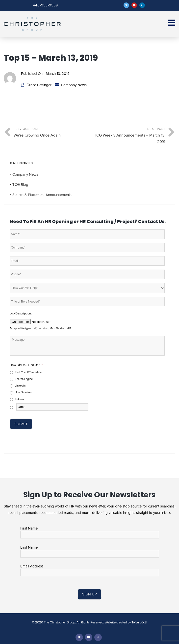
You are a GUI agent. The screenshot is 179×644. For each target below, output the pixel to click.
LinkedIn (20, 386)
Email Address (33, 566)
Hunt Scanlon (23, 392)
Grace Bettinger (39, 85)
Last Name (30, 547)
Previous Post (52, 133)
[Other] (52, 407)
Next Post (128, 136)
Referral (20, 399)
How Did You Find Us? (26, 365)
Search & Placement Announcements (42, 195)
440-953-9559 (45, 5)
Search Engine (24, 379)
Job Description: (21, 313)
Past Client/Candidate (28, 372)
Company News (74, 85)
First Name (30, 528)
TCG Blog (20, 185)
